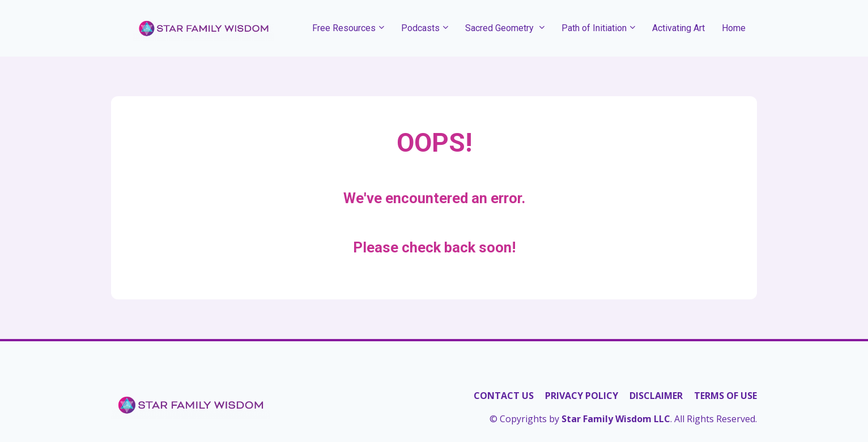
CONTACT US (504, 396)
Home (734, 28)
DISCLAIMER (656, 396)
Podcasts (420, 28)
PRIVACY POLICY (582, 396)
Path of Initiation (594, 28)
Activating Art (678, 28)
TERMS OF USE (726, 396)
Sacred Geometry (501, 28)
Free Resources (344, 28)
